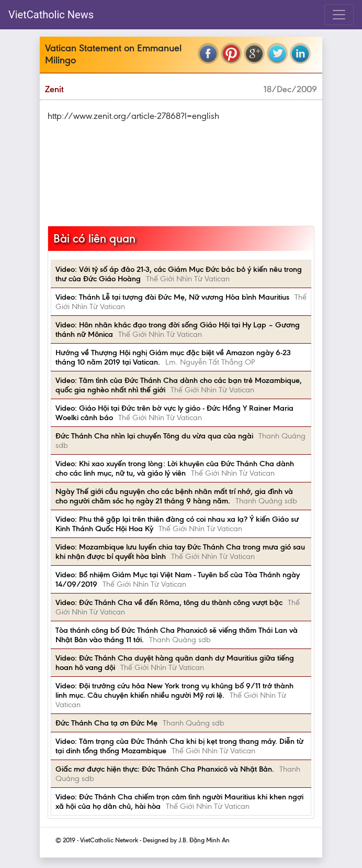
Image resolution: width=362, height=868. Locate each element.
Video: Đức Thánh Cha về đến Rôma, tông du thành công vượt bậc (169, 602)
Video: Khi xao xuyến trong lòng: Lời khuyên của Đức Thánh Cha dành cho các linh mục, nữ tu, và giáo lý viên (175, 468)
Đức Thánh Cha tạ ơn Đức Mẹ (106, 723)
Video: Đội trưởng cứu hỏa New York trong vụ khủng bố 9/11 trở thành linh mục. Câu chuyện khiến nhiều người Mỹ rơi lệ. (174, 690)
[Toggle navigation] (339, 15)
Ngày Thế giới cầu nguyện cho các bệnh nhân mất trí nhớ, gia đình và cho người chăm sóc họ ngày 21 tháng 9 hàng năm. (174, 496)
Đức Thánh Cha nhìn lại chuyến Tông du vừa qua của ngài (154, 436)
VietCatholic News (51, 15)
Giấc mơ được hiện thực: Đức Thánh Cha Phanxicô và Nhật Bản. (165, 769)
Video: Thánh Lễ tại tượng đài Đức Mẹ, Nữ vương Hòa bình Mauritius (172, 297)
